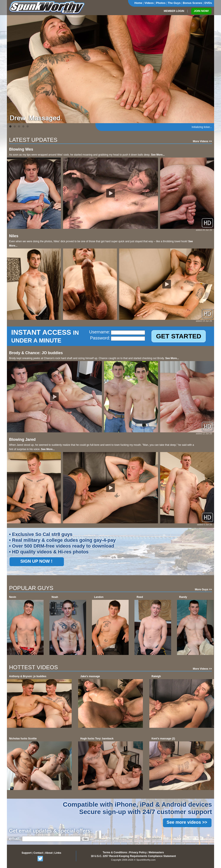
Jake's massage (90, 676)
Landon (99, 597)
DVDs (208, 3)
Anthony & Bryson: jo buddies (28, 676)
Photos (161, 3)
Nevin (13, 597)
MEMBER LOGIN (174, 11)
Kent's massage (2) (163, 739)
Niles (14, 236)
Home (138, 3)
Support (27, 853)
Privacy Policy (138, 852)
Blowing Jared (22, 440)
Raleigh (156, 676)
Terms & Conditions (115, 852)
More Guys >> (203, 589)
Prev (13, 69)
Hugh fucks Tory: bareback (97, 739)
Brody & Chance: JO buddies (36, 353)
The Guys (174, 3)
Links (58, 853)
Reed (140, 597)
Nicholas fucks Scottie (23, 739)
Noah (55, 597)
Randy (183, 597)
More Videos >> (202, 141)
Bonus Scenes (193, 3)
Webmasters (156, 852)
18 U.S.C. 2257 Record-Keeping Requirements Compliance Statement (133, 856)
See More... (158, 155)
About (49, 853)
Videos (149, 3)
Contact (38, 853)
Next (208, 69)
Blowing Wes (21, 149)
